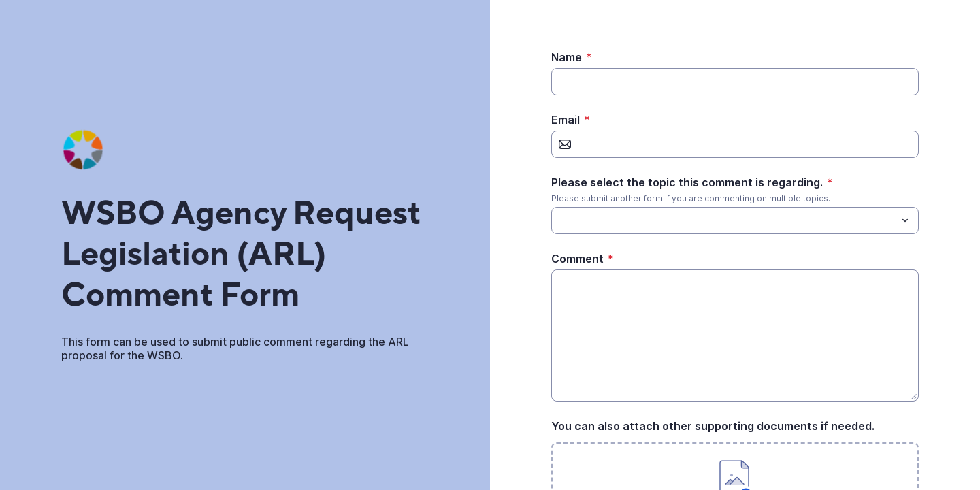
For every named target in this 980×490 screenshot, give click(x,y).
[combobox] (735, 220)
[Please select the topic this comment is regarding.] (724, 220)
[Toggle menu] (905, 220)
